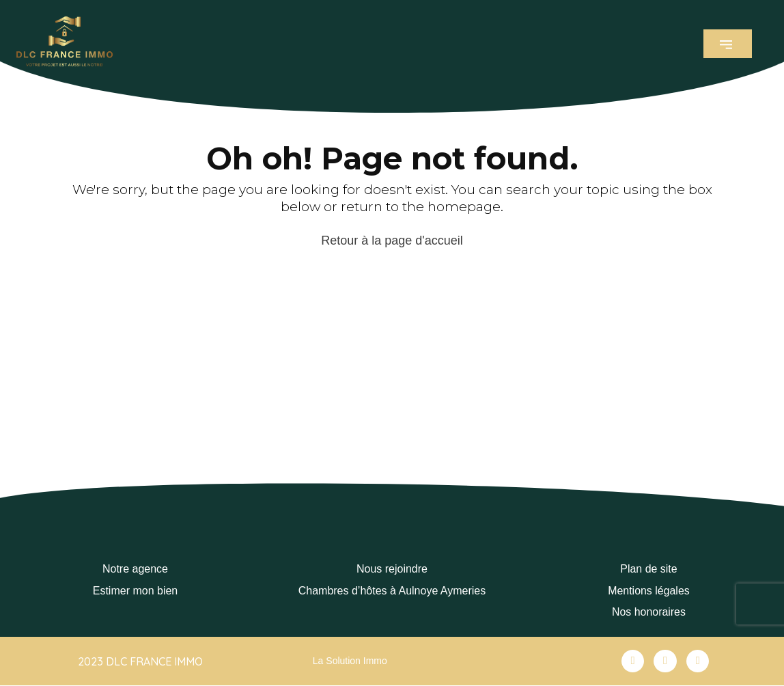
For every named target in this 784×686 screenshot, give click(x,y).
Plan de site (649, 569)
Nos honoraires (649, 612)
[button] (728, 44)
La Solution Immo (350, 661)
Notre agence (135, 569)
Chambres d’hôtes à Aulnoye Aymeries (392, 591)
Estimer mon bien (136, 591)
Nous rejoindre (392, 569)
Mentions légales (649, 591)
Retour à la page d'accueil (392, 241)
